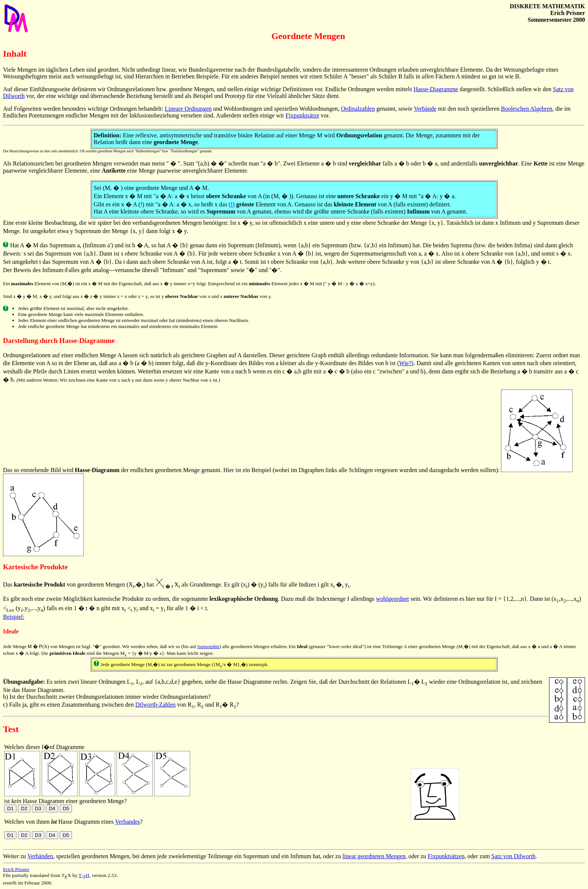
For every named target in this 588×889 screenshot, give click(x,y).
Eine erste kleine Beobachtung (40, 223)
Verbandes (128, 822)
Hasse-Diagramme (436, 89)
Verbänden (40, 856)
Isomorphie (208, 646)
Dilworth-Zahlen (156, 705)
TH (84, 875)
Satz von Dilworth (513, 856)
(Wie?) (405, 363)
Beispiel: (14, 617)
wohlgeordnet (392, 599)
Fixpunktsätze (303, 115)
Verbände (425, 109)
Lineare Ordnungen (188, 109)
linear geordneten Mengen (374, 856)
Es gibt (11, 599)
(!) (232, 204)
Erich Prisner (16, 869)
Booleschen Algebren (527, 109)
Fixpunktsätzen (446, 856)
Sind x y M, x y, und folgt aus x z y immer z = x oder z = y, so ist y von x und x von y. (137, 296)
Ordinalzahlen (358, 109)
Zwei (289, 163)
